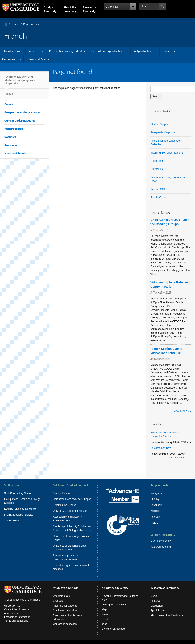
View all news (181, 411)
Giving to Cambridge (113, 629)
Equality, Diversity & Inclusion (21, 509)
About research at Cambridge (167, 615)
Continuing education (65, 611)
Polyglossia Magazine (163, 132)
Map (104, 609)
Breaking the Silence (65, 505)
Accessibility (11, 613)
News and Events (38, 59)
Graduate (58, 601)
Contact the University (17, 609)
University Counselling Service (70, 511)
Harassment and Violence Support (72, 499)
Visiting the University (114, 605)
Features (155, 601)
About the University (70, 9)
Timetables (157, 169)
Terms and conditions (16, 621)
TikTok (154, 523)
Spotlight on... (158, 611)
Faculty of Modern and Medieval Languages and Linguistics (20, 82)
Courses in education (65, 624)
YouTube (155, 511)
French (15, 24)
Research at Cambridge (90, 9)
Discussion (157, 606)
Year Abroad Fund (161, 547)
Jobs (104, 624)
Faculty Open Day (161, 448)
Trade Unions (12, 521)
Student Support (160, 124)
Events (106, 619)
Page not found (32, 24)
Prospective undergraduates (67, 51)
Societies (169, 51)
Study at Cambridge (51, 9)
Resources (9, 59)
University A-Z (12, 606)
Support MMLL (159, 189)
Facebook (156, 505)
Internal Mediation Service (19, 515)
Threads (155, 517)
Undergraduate (61, 596)
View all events (176, 458)
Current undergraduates (107, 51)
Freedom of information (17, 617)
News (105, 614)
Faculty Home (13, 51)
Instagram (156, 493)
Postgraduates (142, 51)
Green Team (157, 161)
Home (6, 24)
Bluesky (155, 499)
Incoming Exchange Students (167, 153)
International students (65, 606)
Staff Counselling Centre (18, 493)
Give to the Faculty (161, 541)
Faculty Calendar (160, 198)
